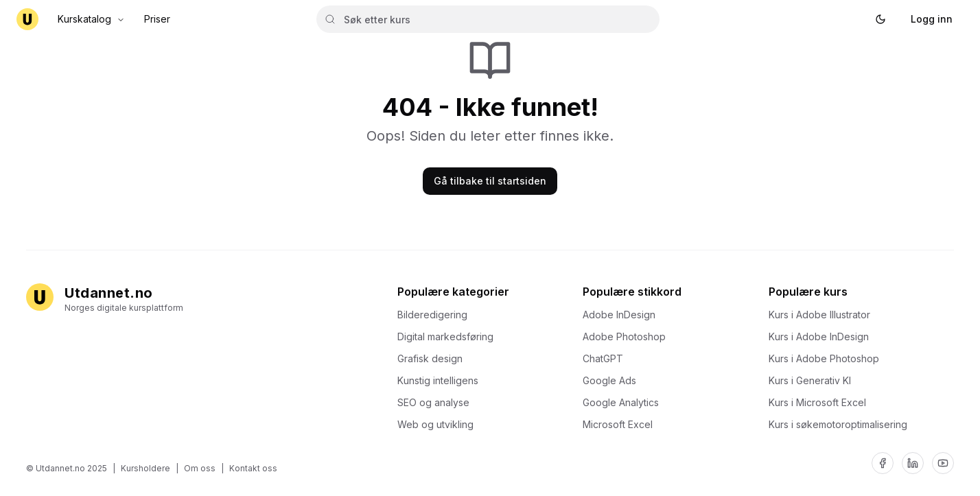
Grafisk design (434, 358)
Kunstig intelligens (442, 380)
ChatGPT (607, 358)
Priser (157, 19)
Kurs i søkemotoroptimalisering (842, 424)
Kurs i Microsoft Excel (821, 402)
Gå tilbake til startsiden (490, 181)
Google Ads (614, 380)
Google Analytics (625, 402)
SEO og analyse (437, 402)
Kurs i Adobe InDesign (823, 336)
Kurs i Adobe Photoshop (828, 358)
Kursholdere (145, 468)
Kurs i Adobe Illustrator (824, 315)
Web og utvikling (440, 424)
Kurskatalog (91, 19)
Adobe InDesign (623, 315)
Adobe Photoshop (628, 336)
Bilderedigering (436, 315)
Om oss (200, 468)
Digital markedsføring (450, 336)
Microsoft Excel (622, 424)
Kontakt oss (253, 468)
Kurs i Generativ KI (814, 380)
